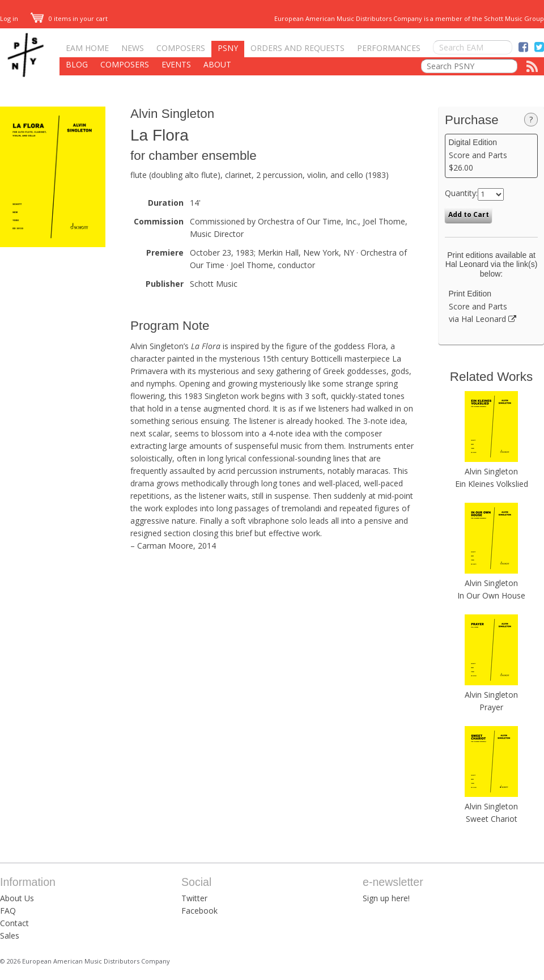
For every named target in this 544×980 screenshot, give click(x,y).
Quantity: (461, 193)
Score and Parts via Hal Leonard (492, 307)
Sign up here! (386, 898)
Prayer (491, 707)
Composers (181, 48)
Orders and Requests (297, 48)
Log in (9, 18)
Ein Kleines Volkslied (492, 484)
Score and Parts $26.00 (492, 155)
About (217, 64)
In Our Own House (491, 595)
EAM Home (87, 48)
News (133, 48)
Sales (10, 936)
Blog (77, 64)
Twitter (194, 898)
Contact (14, 923)
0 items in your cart (69, 18)
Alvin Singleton (172, 114)
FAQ (8, 911)
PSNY (228, 48)
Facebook (199, 911)
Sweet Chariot (492, 819)
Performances (389, 48)
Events (176, 64)
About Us (17, 898)
